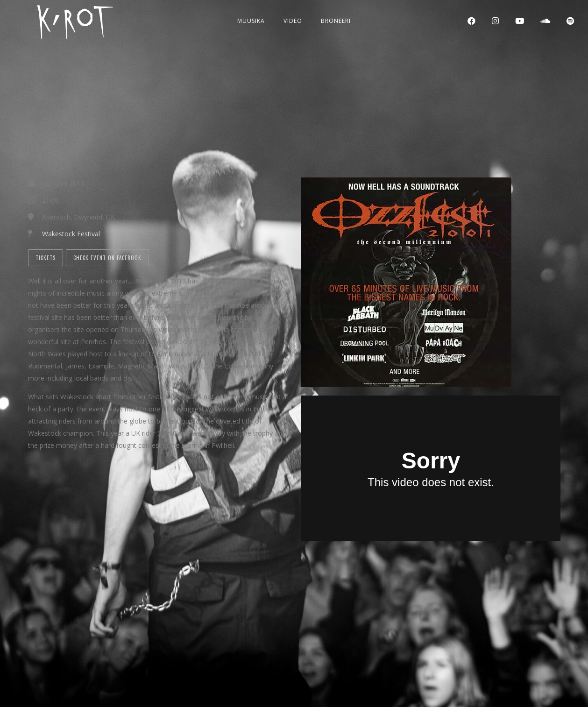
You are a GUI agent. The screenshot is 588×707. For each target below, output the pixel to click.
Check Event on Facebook (107, 258)
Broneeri (336, 21)
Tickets (46, 258)
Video (293, 21)
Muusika (251, 21)
